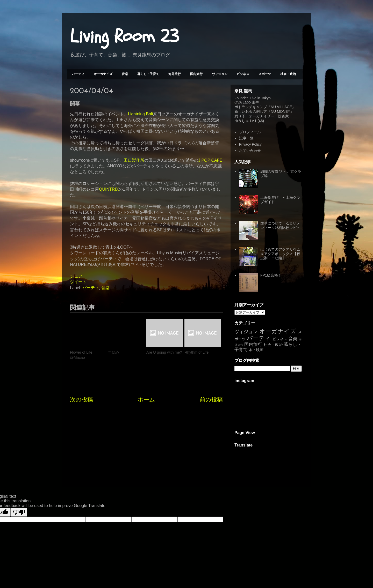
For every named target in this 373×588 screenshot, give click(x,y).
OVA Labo (243, 102)
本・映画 (256, 350)
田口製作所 (134, 160)
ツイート (78, 282)
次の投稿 (81, 400)
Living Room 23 (124, 36)
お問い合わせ (250, 151)
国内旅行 (196, 74)
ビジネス (243, 74)
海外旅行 (175, 74)
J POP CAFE (210, 160)
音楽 (125, 74)
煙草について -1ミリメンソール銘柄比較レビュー (280, 228)
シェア (76, 276)
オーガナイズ (103, 74)
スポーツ (265, 74)
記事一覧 (246, 138)
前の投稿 (211, 400)
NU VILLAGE (281, 107)
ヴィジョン (220, 74)
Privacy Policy (250, 144)
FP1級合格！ (271, 275)
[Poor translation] (19, 512)
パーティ (78, 74)
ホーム (146, 400)
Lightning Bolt (141, 114)
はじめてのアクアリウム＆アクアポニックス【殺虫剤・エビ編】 (280, 254)
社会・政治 (288, 74)
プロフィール (250, 132)
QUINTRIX (109, 189)
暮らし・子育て (148, 74)
